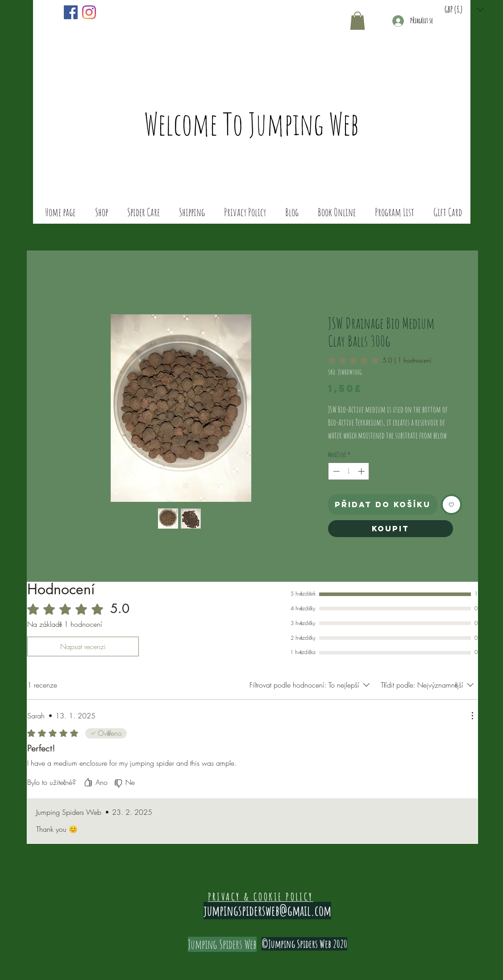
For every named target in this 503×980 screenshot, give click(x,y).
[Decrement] (335, 471)
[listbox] (465, 10)
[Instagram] (89, 12)
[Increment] (362, 471)
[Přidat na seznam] (451, 505)
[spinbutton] (349, 471)
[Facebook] (71, 12)
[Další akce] (472, 716)
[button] (465, 10)
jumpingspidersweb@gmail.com (267, 911)
